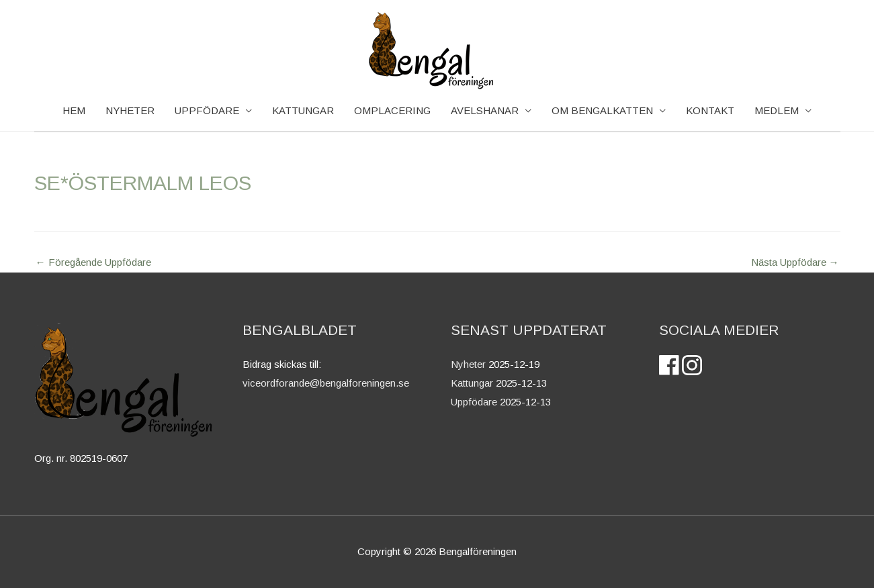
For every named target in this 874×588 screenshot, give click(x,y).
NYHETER (130, 110)
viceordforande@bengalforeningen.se (326, 383)
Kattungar (472, 383)
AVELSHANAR (485, 110)
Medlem (777, 110)
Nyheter (468, 364)
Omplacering (392, 110)
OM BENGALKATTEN (602, 110)
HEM (74, 110)
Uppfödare (207, 110)
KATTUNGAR (303, 110)
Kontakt (710, 110)
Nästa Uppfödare (795, 262)
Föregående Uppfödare (93, 262)
